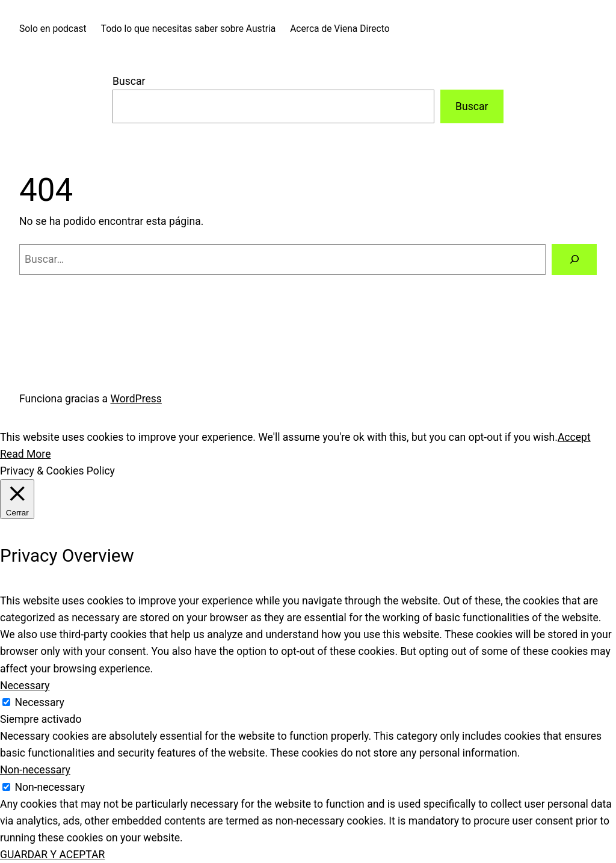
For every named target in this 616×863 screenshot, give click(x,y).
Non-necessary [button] (35, 770)
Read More (25, 454)
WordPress (136, 399)
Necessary (39, 702)
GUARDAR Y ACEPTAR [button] (52, 855)
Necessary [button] (25, 686)
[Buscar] (574, 260)
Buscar (129, 81)
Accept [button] (574, 437)
